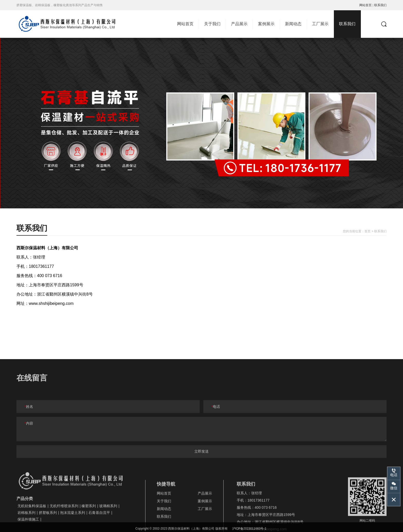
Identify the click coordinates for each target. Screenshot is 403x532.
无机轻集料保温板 (32, 525)
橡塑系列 (89, 525)
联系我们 (380, 5)
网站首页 (365, 5)
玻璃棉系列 (108, 525)
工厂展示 (320, 24)
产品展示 (239, 24)
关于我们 (212, 24)
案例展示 (266, 24)
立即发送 (201, 466)
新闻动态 (293, 24)
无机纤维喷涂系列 (64, 525)
